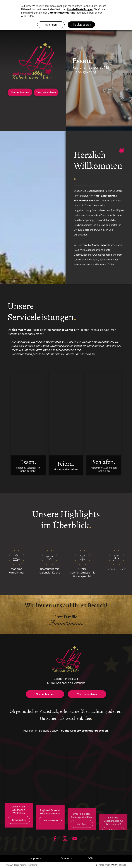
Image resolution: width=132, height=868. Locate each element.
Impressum (37, 858)
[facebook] (55, 839)
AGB (90, 858)
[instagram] (65, 839)
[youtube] (75, 839)
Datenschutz (67, 858)
